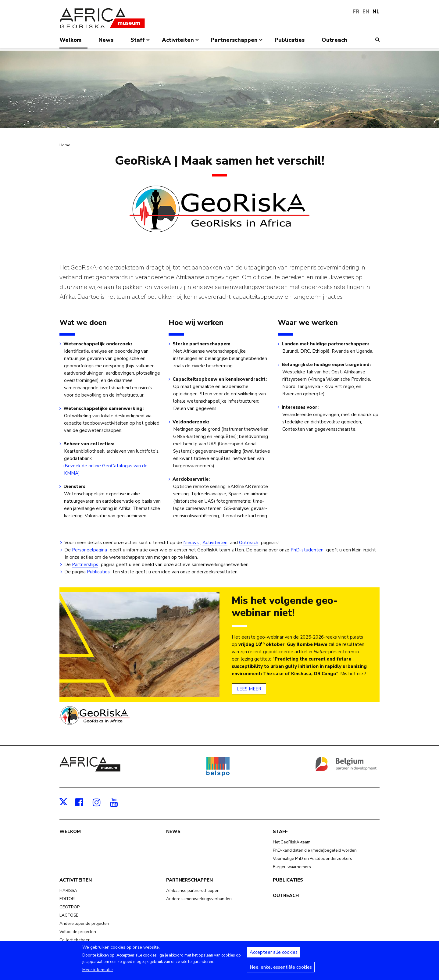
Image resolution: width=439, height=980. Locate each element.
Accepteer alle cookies (274, 956)
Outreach (249, 543)
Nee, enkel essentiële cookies (281, 971)
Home (65, 145)
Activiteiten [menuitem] (181, 42)
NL (376, 12)
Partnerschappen (189, 880)
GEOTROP (70, 907)
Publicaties (98, 572)
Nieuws (191, 543)
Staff (280, 832)
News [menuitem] (106, 40)
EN (366, 12)
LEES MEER (249, 689)
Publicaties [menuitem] (290, 40)
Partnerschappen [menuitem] (237, 42)
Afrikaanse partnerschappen (193, 891)
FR (356, 12)
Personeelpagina (89, 550)
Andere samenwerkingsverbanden (199, 899)
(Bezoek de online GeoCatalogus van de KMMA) (106, 469)
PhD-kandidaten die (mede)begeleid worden (315, 850)
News (173, 832)
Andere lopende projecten (84, 923)
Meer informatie (98, 973)
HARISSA (68, 891)
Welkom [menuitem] (70, 40)
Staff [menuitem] (141, 42)
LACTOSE (69, 915)
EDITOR (67, 899)
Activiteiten (215, 543)
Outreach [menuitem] (334, 40)
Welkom (70, 832)
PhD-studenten (307, 550)
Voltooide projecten (78, 932)
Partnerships (85, 565)
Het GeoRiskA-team (292, 842)
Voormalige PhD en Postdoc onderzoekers (312, 859)
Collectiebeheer (75, 940)
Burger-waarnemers (292, 867)
